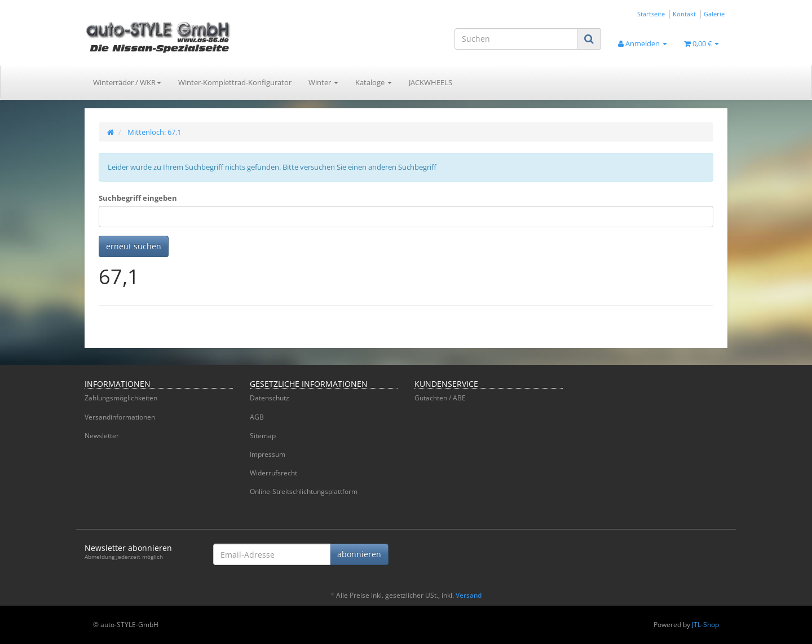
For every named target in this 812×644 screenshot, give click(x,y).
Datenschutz (270, 398)
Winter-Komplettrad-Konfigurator (235, 82)
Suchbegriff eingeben (138, 198)
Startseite (651, 14)
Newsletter (102, 436)
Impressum (268, 454)
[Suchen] (516, 39)
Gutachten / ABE (440, 398)
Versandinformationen (120, 417)
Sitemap (263, 436)
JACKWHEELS (431, 82)
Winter (323, 82)
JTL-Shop (705, 625)
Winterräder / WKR (127, 82)
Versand (469, 595)
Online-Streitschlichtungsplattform (304, 491)
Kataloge (374, 82)
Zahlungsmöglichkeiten (121, 398)
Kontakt (684, 14)
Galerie (714, 14)
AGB (257, 417)
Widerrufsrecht (273, 473)
